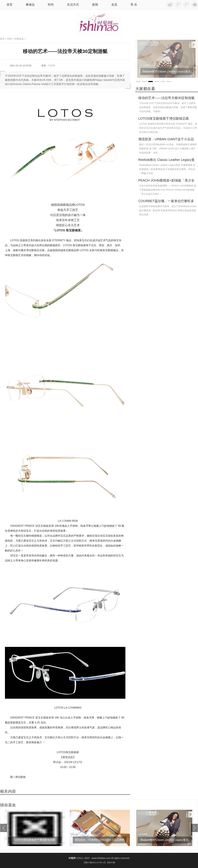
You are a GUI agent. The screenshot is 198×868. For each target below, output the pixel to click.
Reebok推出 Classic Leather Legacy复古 (166, 160)
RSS (186, 5)
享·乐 (134, 5)
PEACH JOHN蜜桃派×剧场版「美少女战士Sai (166, 181)
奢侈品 (30, 5)
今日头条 (170, 5)
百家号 (178, 5)
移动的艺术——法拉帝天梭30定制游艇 (166, 98)
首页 (2, 39)
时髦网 (52, 66)
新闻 (95, 5)
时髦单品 (19, 39)
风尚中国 (111, 863)
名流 (114, 5)
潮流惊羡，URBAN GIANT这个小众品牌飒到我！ (166, 139)
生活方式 (73, 5)
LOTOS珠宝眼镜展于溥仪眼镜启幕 (164, 118)
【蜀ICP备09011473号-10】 (95, 863)
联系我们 (195, 5)
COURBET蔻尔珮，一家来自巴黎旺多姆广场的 (166, 201)
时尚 (51, 5)
